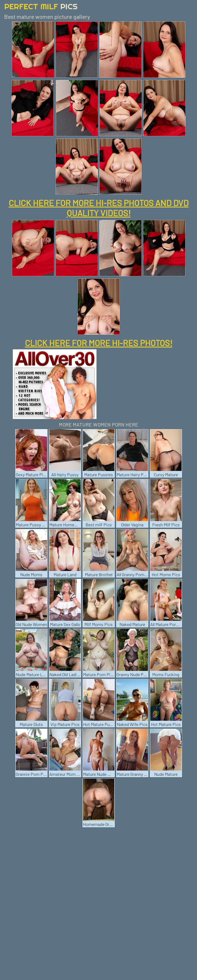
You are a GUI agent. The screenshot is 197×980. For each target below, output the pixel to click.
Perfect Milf (41, 6)
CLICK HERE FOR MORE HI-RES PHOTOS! (99, 343)
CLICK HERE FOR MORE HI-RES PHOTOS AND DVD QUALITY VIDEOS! (99, 208)
